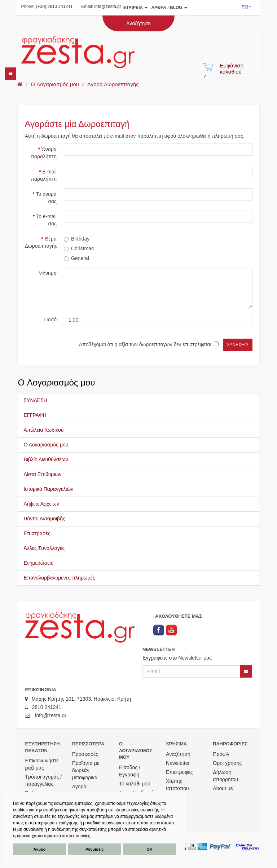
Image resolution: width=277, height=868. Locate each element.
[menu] (20, 84)
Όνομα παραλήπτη (44, 153)
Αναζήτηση (178, 754)
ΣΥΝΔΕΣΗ (35, 400)
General (76, 258)
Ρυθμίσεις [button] (94, 849)
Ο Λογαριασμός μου (46, 445)
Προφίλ (221, 754)
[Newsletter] (246, 671)
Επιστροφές (37, 533)
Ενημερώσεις (38, 563)
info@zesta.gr (108, 6)
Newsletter (178, 763)
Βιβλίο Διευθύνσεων (46, 459)
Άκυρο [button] (39, 849)
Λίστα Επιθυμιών (42, 474)
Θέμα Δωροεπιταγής (41, 242)
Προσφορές (85, 754)
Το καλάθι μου (135, 784)
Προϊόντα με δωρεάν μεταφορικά (86, 770)
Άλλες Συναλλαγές (44, 548)
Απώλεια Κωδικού (43, 430)
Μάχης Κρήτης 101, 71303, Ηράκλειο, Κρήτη (78, 699)
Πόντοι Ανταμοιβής (44, 519)
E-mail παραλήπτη (44, 175)
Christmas (79, 248)
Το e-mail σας (46, 220)
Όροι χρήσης (227, 763)
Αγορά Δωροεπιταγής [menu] (113, 84)
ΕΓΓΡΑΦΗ (35, 415)
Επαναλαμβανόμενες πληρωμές (59, 578)
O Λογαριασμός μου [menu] (55, 84)
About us (223, 788)
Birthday (77, 239)
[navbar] (10, 74)
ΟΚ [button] (149, 849)
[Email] (191, 671)
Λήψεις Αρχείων (41, 504)
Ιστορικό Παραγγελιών (48, 489)
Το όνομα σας (46, 198)
